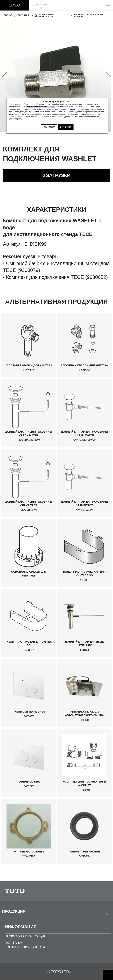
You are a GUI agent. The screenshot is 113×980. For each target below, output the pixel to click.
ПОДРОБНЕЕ (49, 127)
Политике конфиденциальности (41, 107)
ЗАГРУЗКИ (58, 175)
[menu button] (108, 5)
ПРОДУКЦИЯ (24, 15)
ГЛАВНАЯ (8, 15)
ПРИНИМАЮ (66, 127)
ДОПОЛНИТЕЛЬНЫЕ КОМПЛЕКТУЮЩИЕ (44, 16)
